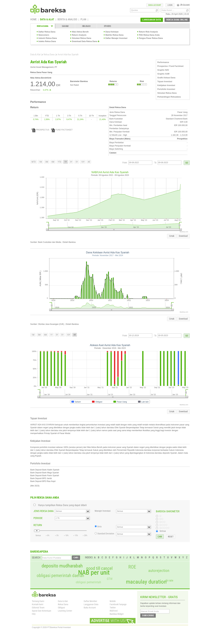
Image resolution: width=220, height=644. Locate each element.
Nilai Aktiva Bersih (80, 32)
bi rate (170, 580)
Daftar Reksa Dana (47, 32)
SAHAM (65, 26)
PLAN (83, 20)
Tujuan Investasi (165, 82)
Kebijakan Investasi (166, 85)
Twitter (113, 608)
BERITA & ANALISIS (67, 20)
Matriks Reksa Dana (114, 35)
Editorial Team (38, 608)
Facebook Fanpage (118, 604)
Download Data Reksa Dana (84, 41)
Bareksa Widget (117, 614)
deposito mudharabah (62, 566)
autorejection (159, 571)
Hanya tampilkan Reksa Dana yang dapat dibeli (62, 505)
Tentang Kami (38, 601)
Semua (163, 531)
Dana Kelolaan (112, 32)
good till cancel (99, 568)
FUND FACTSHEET (62, 130)
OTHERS (108, 26)
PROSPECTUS (40, 130)
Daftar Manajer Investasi (116, 38)
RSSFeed (114, 611)
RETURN (38, 525)
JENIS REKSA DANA (44, 511)
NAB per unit (94, 573)
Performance (163, 62)
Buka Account (90, 608)
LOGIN (170, 5)
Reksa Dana (49, 55)
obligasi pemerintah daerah (60, 576)
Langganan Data (91, 604)
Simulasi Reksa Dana (82, 38)
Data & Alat (35, 55)
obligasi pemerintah (88, 582)
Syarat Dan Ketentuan (42, 611)
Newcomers (44, 35)
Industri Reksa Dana (48, 38)
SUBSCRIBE (148, 615)
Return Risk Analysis (148, 32)
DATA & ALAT (47, 20)
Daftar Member (90, 601)
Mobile (113, 601)
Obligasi (61, 608)
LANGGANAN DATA (152, 20)
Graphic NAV (163, 70)
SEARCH (36, 558)
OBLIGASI (86, 26)
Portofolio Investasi (166, 89)
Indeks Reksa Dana (47, 41)
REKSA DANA (43, 26)
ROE (132, 567)
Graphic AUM (163, 74)
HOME (33, 20)
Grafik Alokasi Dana (166, 78)
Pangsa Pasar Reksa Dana (151, 38)
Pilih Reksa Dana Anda (149, 35)
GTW (110, 579)
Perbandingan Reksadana (169, 97)
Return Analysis (79, 35)
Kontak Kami (38, 604)
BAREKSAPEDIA (39, 552)
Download (183, 236)
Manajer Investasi (103, 511)
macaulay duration (146, 582)
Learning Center (65, 611)
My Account (183, 5)
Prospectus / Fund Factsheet (170, 66)
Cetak (172, 236)
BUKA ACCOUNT (155, 5)
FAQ (34, 614)
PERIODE (38, 518)
